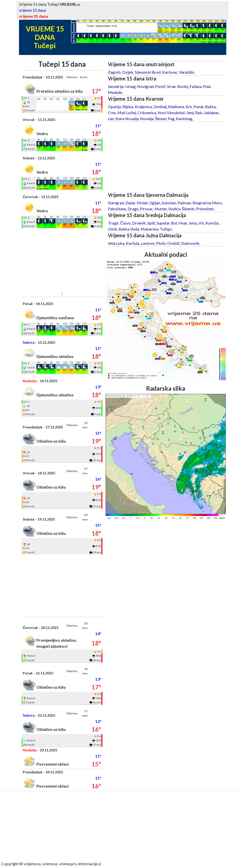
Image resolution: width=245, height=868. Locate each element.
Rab (199, 113)
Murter (161, 209)
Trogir (113, 223)
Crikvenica (147, 113)
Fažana (196, 86)
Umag (130, 86)
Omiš (113, 229)
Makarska (149, 229)
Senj (190, 113)
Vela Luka (116, 243)
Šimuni (161, 119)
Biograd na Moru (207, 203)
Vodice (174, 209)
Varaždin (187, 72)
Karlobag (184, 119)
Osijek (128, 72)
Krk (189, 107)
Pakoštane (117, 209)
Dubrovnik (190, 243)
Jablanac (211, 113)
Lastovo (148, 243)
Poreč (160, 86)
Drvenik (139, 223)
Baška (210, 107)
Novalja (147, 119)
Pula (207, 86)
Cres (112, 113)
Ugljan (155, 203)
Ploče (161, 243)
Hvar (183, 223)
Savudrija (116, 86)
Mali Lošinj (127, 113)
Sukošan (169, 203)
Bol (174, 223)
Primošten (205, 209)
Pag (171, 119)
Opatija (114, 107)
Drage (133, 209)
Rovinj (183, 86)
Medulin (115, 92)
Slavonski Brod (148, 72)
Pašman (184, 203)
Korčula (133, 243)
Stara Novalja (127, 119)
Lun (111, 119)
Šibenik (188, 209)
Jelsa (193, 223)
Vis (201, 223)
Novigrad (145, 86)
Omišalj (160, 107)
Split (151, 223)
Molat (142, 203)
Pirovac (146, 209)
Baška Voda (129, 229)
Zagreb (114, 72)
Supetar (163, 223)
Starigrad (116, 203)
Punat (199, 107)
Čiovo (125, 223)
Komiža (212, 223)
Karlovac (170, 72)
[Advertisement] (62, 260)
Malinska (176, 107)
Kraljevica (143, 107)
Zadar (130, 203)
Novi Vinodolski (171, 113)
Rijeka (128, 107)
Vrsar (171, 86)
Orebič (173, 243)
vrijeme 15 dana (32, 10)
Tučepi (166, 229)
